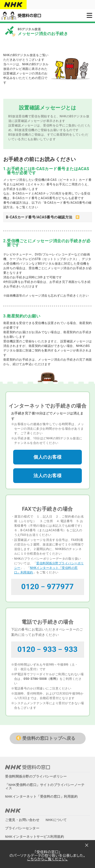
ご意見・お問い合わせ (22, 818)
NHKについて (56, 818)
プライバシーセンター (22, 826)
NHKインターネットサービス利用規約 (34, 835)
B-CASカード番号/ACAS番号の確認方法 (39, 217)
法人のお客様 (48, 474)
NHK (13, 809)
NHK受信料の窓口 (27, 765)
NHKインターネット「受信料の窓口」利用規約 (41, 795)
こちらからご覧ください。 (48, 859)
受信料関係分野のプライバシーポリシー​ (36, 775)
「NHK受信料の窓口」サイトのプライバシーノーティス (45, 785)
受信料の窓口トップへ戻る (49, 736)
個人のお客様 (48, 455)
